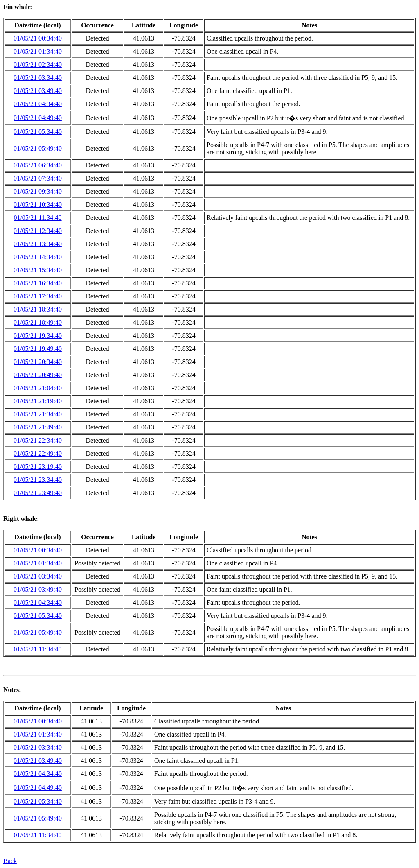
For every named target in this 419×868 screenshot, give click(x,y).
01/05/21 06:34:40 (38, 165)
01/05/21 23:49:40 (38, 493)
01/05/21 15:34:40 (38, 270)
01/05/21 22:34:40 (38, 440)
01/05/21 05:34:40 (38, 132)
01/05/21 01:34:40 (38, 51)
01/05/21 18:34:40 (38, 309)
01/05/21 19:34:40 (38, 336)
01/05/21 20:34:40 (38, 362)
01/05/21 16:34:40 (38, 283)
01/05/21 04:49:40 (38, 118)
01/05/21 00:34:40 (38, 38)
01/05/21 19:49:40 (38, 349)
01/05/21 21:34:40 (38, 414)
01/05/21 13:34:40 (38, 244)
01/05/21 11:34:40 (37, 218)
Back (10, 861)
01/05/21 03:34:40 (38, 78)
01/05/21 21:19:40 (38, 401)
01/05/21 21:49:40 (38, 427)
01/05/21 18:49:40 (38, 322)
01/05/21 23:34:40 (38, 480)
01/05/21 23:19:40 (38, 467)
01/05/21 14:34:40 (38, 257)
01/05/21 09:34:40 (38, 191)
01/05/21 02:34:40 (38, 64)
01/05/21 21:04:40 (38, 388)
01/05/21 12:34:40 (38, 231)
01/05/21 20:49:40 (38, 375)
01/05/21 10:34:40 (38, 205)
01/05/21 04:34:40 (38, 104)
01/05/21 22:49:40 (38, 453)
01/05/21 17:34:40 (38, 296)
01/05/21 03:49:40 (38, 91)
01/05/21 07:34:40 (38, 178)
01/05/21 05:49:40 (38, 148)
